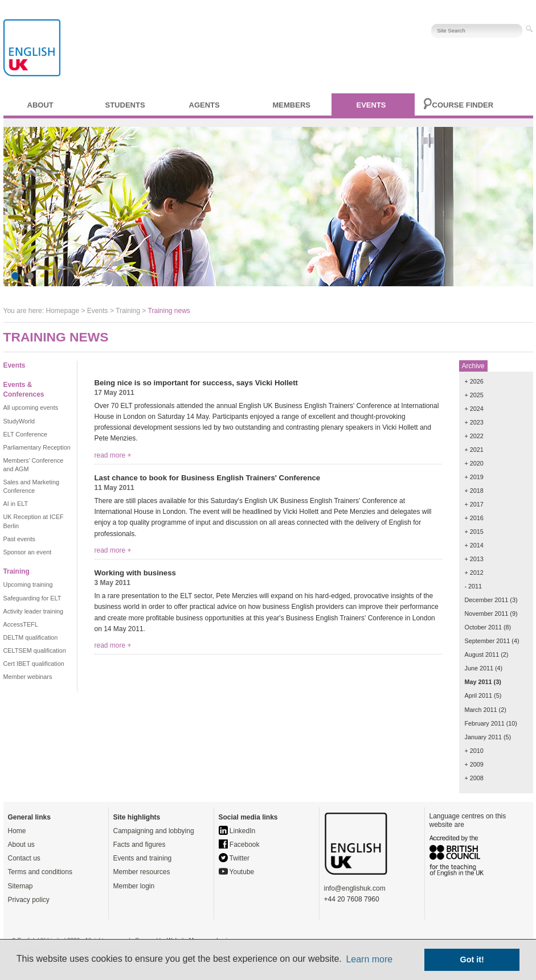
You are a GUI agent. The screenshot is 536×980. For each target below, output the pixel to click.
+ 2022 (474, 436)
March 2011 (481, 710)
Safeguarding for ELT (32, 598)
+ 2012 (474, 573)
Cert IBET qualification (34, 664)
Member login (134, 886)
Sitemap (21, 886)
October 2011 (483, 627)
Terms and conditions (40, 872)
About (40, 105)
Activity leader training (34, 611)
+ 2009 (474, 764)
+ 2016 (474, 518)
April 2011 (479, 695)
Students (125, 105)
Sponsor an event (28, 552)
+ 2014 (474, 545)
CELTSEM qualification (35, 650)
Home (17, 831)
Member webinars (28, 677)
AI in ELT (16, 504)
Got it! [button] (472, 960)
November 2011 (487, 613)
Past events (19, 539)
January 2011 (483, 737)
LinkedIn (237, 831)
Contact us (24, 858)
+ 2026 (474, 381)
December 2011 (487, 600)
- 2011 (474, 586)
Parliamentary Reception (37, 447)
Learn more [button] (369, 959)
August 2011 (482, 654)
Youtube (237, 872)
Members (292, 105)
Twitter (234, 858)
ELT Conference (26, 434)
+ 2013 (474, 559)
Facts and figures (140, 845)
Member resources (142, 872)
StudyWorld (19, 421)
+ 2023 (474, 422)
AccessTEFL (21, 624)
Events (371, 105)
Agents (204, 105)
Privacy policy (29, 900)
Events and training (143, 858)
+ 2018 (474, 491)
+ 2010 (474, 751)
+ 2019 (474, 477)
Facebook (239, 845)
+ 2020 (474, 463)
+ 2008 (474, 778)
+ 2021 (474, 450)
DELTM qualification (31, 637)
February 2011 (485, 723)
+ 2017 (474, 504)
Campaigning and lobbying (154, 831)
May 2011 (478, 682)
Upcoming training (28, 584)
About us (21, 845)
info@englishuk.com (355, 888)
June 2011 (479, 668)
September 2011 (488, 641)
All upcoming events (31, 407)
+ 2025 (474, 395)
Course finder (463, 105)
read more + (113, 455)
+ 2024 (474, 409)
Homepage (62, 311)
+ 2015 (474, 532)
